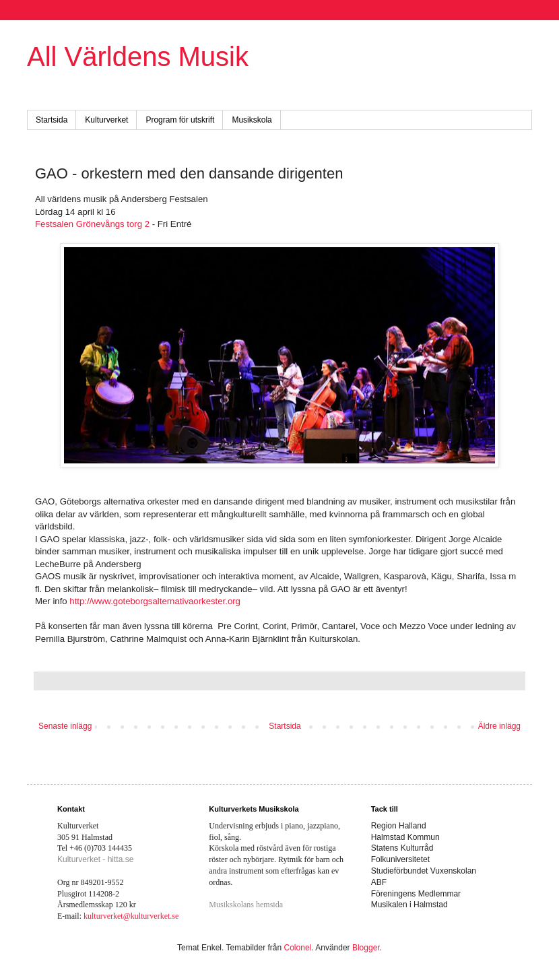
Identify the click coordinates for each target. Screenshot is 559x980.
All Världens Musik (138, 57)
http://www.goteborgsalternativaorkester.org (155, 601)
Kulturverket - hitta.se (95, 859)
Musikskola (252, 120)
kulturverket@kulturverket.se (131, 916)
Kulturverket (106, 120)
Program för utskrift (180, 120)
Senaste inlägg (65, 726)
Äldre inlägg (499, 726)
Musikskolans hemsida (246, 905)
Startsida (52, 120)
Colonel (298, 948)
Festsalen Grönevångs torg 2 (92, 224)
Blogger (366, 948)
